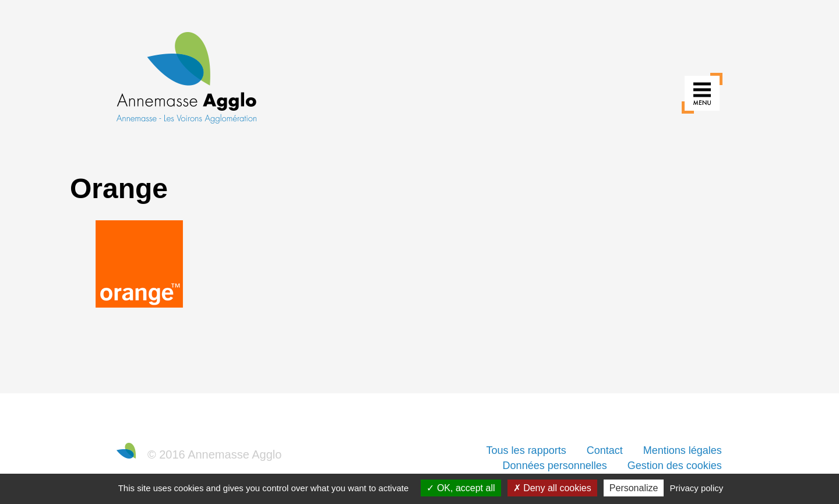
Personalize (634, 488)
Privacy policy (697, 488)
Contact (605, 450)
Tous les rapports (526, 450)
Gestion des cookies (675, 466)
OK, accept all (461, 488)
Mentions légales (683, 450)
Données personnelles (555, 466)
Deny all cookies (552, 488)
